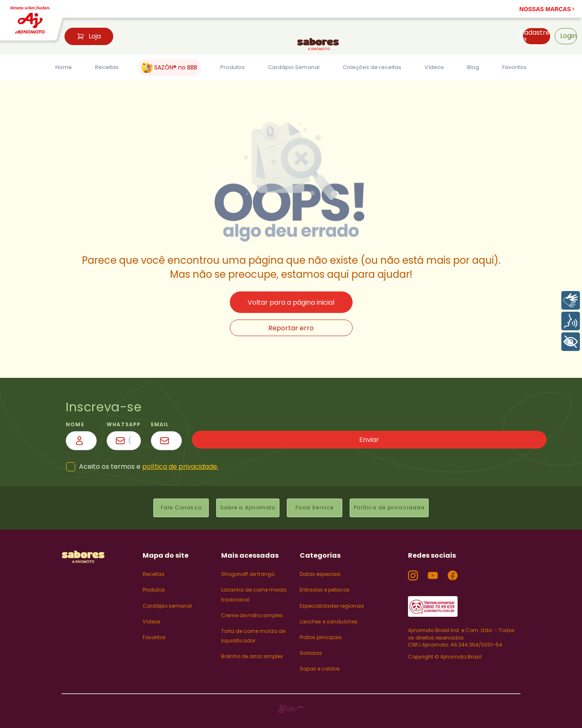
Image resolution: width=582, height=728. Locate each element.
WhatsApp (221, 424)
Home (65, 67)
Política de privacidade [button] (392, 505)
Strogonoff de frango (248, 568)
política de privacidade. (180, 467)
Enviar (498, 440)
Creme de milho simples (252, 609)
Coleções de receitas (372, 67)
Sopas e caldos (320, 662)
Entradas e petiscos (325, 584)
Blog (472, 67)
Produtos (227, 67)
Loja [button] (89, 36)
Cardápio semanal (167, 599)
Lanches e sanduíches (329, 615)
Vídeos (435, 67)
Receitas (107, 67)
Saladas (311, 647)
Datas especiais (320, 568)
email (350, 424)
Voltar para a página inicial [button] (291, 302)
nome (75, 424)
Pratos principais (321, 631)
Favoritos (512, 67)
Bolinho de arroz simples (252, 650)
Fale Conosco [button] (176, 505)
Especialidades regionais (332, 599)
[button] (547, 9)
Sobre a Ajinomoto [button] (245, 505)
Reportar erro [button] (291, 328)
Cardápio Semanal (290, 67)
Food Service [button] (315, 505)
